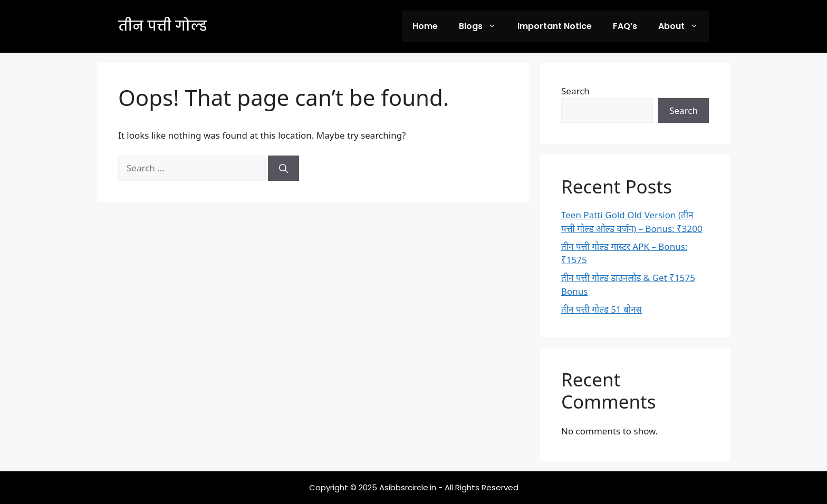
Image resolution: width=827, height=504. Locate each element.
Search (575, 91)
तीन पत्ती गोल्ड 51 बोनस (602, 309)
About (684, 26)
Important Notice (555, 26)
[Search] (283, 168)
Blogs (483, 26)
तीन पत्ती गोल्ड (162, 26)
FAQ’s (625, 26)
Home (425, 26)
